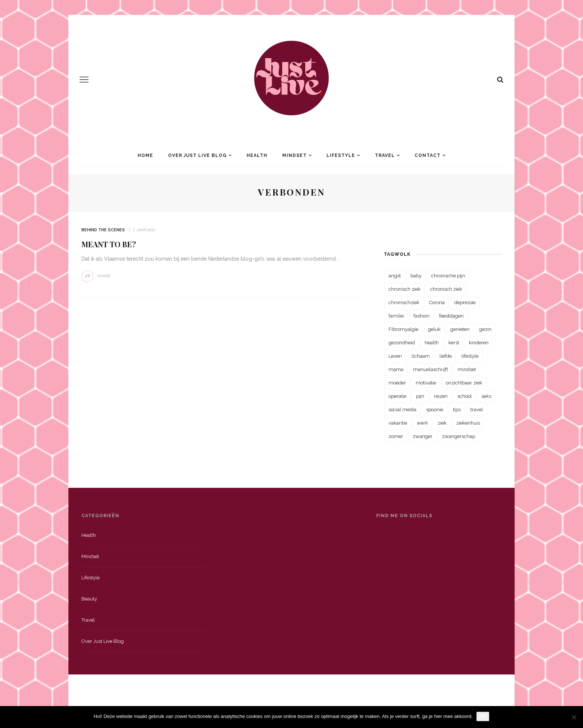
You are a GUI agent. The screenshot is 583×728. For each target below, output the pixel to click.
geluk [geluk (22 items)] (434, 329)
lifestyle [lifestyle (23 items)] (470, 356)
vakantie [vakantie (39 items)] (398, 423)
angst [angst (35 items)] (395, 276)
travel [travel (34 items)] (477, 410)
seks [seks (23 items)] (486, 396)
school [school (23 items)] (465, 396)
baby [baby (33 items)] (416, 276)
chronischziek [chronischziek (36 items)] (404, 302)
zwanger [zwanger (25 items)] (423, 436)
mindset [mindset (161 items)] (467, 369)
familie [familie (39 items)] (396, 316)
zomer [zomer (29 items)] (396, 436)
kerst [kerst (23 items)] (454, 343)
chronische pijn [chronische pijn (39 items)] (448, 276)
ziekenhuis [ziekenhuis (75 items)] (468, 423)
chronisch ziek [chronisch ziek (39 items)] (446, 289)
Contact (428, 155)
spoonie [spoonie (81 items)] (435, 410)
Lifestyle (341, 155)
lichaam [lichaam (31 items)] (421, 356)
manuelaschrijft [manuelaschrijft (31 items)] (431, 369)
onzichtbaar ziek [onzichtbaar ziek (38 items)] (464, 383)
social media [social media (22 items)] (402, 410)
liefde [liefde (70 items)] (446, 356)
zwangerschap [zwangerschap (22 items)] (459, 436)
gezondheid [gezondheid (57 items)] (402, 343)
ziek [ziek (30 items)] (442, 423)
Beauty (89, 599)
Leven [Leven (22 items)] (395, 356)
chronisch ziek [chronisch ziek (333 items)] (405, 289)
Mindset (294, 155)
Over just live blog (103, 641)
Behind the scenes (103, 230)
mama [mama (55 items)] (396, 369)
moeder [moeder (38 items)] (397, 383)
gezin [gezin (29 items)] (485, 329)
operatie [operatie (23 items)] (397, 396)
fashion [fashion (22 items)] (421, 316)
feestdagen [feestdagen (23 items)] (451, 316)
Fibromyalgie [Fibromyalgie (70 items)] (403, 329)
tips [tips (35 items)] (457, 410)
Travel (385, 155)
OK (483, 716)
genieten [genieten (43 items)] (460, 329)
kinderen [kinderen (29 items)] (479, 343)
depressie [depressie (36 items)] (465, 302)
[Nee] (574, 717)
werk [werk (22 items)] (422, 423)
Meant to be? (109, 244)
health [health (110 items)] (432, 343)
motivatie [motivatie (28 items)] (426, 383)
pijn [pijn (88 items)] (420, 396)
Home (145, 155)
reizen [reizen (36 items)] (441, 396)
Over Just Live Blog (197, 155)
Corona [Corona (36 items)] (437, 302)
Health (257, 155)
